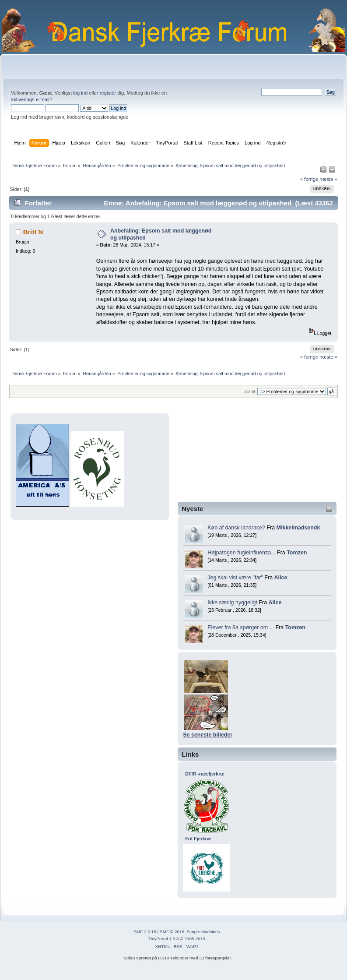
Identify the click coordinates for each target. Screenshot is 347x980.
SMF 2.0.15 (145, 932)
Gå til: (251, 392)
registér (108, 93)
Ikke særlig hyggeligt (232, 603)
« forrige (309, 179)
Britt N (33, 232)
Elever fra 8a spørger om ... (241, 627)
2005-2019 (195, 939)
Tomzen (297, 553)
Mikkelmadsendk (298, 528)
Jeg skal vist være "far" (235, 578)
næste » (328, 179)
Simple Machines (203, 932)
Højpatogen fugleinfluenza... (241, 553)
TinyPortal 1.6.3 (163, 939)
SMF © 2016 (172, 932)
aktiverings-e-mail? (32, 99)
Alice (281, 578)
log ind (80, 93)
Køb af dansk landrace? (236, 528)
